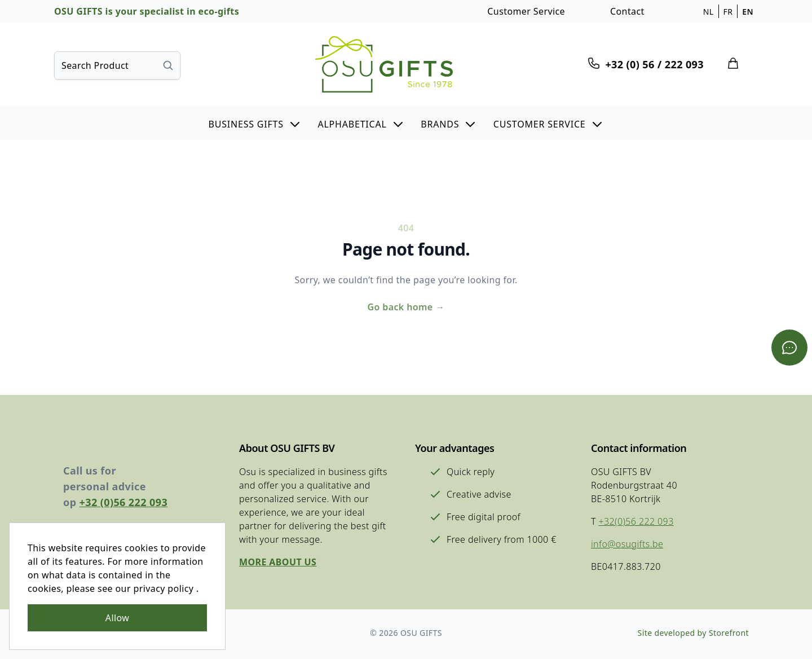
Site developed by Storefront (693, 633)
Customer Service (526, 11)
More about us (278, 562)
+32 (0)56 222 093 (124, 502)
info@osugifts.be (627, 544)
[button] (255, 123)
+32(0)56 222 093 (636, 521)
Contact (627, 11)
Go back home (406, 307)
